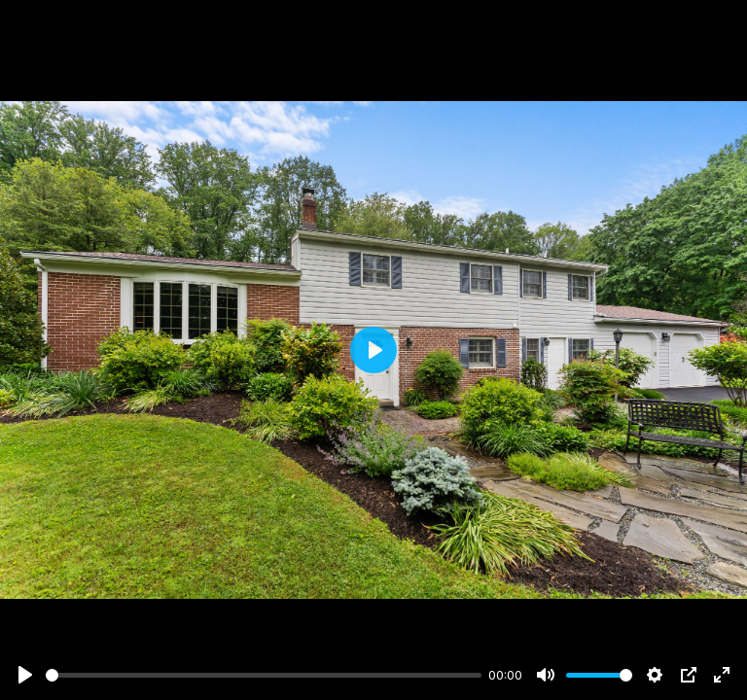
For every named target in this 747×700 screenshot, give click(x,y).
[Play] (25, 675)
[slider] (264, 675)
